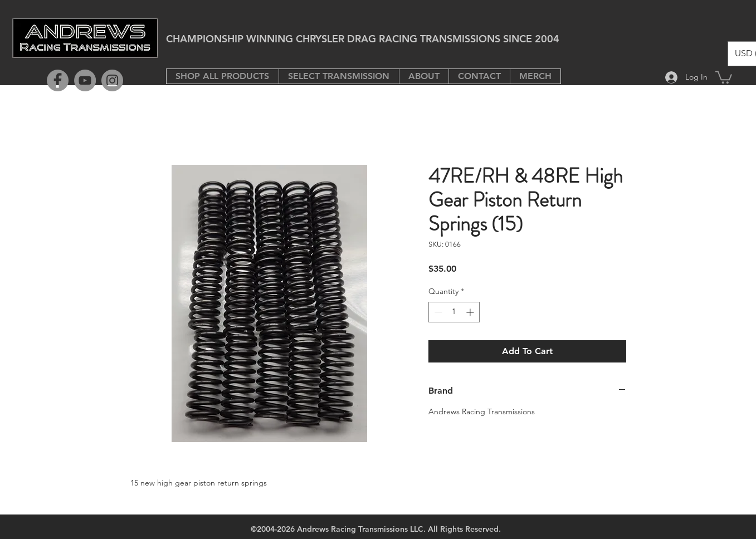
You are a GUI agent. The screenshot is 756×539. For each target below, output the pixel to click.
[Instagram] (112, 80)
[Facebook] (58, 80)
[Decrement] (437, 312)
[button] (339, 76)
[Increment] (471, 312)
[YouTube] (85, 80)
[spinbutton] (454, 312)
